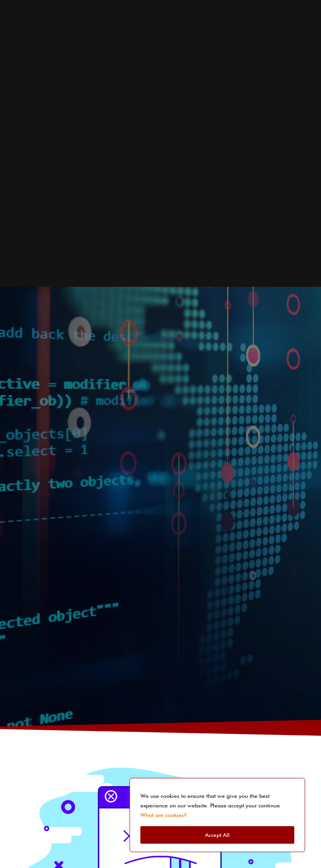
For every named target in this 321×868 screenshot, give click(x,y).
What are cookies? (164, 815)
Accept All (217, 835)
